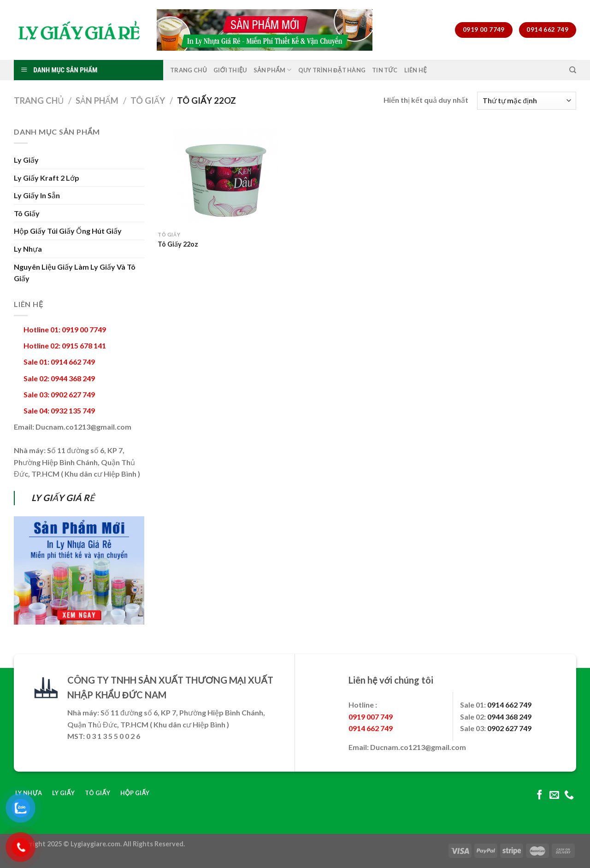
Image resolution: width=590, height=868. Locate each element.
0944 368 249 (509, 717)
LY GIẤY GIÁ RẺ (63, 498)
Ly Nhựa (28, 249)
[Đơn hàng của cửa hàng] (527, 101)
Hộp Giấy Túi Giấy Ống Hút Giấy (68, 231)
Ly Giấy (26, 160)
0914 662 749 (509, 705)
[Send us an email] (554, 795)
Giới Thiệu (230, 70)
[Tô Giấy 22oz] (224, 176)
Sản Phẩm (273, 70)
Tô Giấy (148, 100)
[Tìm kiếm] (573, 70)
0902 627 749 (509, 728)
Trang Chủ (189, 70)
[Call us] (569, 795)
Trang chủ (39, 100)
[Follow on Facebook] (540, 795)
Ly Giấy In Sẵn (37, 195)
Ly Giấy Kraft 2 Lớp (47, 178)
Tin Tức (385, 70)
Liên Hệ (416, 70)
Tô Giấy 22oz (178, 244)
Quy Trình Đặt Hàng (332, 70)
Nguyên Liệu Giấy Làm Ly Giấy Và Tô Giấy (75, 273)
